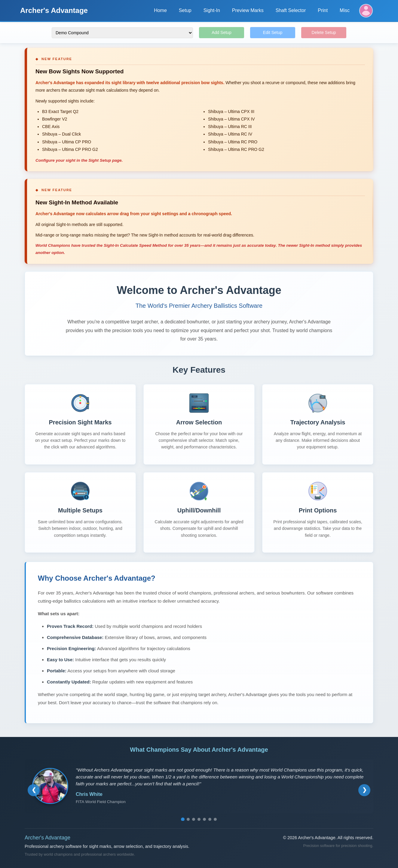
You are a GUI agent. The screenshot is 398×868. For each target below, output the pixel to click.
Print (323, 10)
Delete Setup (324, 32)
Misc (345, 10)
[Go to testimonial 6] (210, 819)
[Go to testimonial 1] (183, 819)
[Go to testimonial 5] (204, 819)
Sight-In (212, 10)
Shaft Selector (291, 10)
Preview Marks (248, 10)
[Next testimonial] (364, 790)
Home (160, 10)
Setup (185, 10)
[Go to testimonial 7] (215, 819)
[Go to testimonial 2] (188, 819)
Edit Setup (273, 32)
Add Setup (221, 32)
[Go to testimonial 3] (194, 819)
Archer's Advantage (54, 10)
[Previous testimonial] (34, 790)
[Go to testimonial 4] (199, 819)
